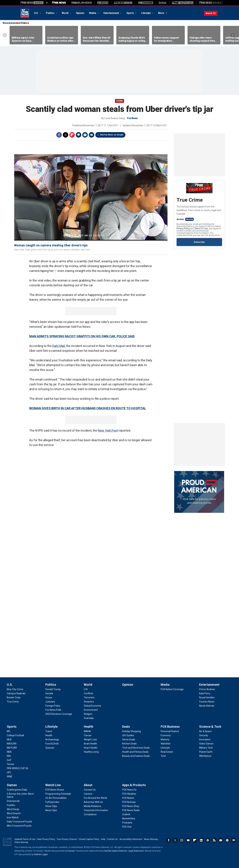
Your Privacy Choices (67, 839)
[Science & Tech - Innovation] (205, 739)
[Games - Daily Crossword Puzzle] (20, 822)
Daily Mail (59, 346)
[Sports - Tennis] (10, 764)
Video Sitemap (21, 842)
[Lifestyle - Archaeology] (52, 739)
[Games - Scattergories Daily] (17, 790)
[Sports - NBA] (9, 752)
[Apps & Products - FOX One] (127, 827)
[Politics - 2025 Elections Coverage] (59, 714)
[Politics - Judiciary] (50, 702)
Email (92, 135)
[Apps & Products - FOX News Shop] (131, 806)
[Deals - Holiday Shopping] (131, 731)
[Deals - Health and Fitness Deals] (135, 752)
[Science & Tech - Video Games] (206, 744)
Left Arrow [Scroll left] (5, 35)
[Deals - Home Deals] (129, 739)
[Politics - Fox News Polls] (53, 710)
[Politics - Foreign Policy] (53, 706)
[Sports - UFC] (9, 772)
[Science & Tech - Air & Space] (205, 731)
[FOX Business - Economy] (166, 735)
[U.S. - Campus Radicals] (16, 693)
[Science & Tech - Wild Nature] (205, 756)
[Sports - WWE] (10, 777)
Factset (71, 851)
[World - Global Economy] (92, 706)
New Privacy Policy (46, 839)
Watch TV (211, 13)
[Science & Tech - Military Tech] (206, 748)
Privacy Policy (183, 228)
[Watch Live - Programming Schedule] (58, 794)
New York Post (108, 430)
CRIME (119, 101)
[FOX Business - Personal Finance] (170, 731)
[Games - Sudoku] (11, 805)
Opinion (80, 13)
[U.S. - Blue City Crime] (15, 689)
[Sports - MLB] (9, 739)
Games (12, 785)
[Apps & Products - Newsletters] (129, 818)
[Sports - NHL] (9, 756)
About (88, 785)
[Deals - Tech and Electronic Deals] (136, 748)
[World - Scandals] (89, 718)
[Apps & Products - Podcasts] (127, 823)
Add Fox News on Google (112, 135)
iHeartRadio (234, 840)
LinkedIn (201, 840)
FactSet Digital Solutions (116, 851)
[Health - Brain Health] (90, 744)
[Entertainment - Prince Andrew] (207, 689)
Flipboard (72, 135)
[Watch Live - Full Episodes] (52, 802)
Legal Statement (136, 851)
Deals (126, 727)
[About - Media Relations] (92, 806)
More (161, 13)
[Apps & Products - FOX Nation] (128, 798)
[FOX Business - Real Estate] (167, 752)
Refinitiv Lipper (41, 854)
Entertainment (112, 13)
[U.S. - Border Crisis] (14, 698)
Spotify (227, 840)
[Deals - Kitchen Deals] (129, 744)
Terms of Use (201, 228)
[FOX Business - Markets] (165, 739)
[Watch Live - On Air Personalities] (56, 798)
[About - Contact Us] (90, 790)
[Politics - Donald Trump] (53, 689)
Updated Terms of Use (25, 839)
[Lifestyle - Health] (49, 735)
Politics (50, 13)
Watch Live (53, 785)
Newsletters (221, 840)
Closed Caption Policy (89, 839)
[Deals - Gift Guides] (128, 735)
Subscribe (199, 242)
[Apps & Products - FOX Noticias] (129, 802)
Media (93, 13)
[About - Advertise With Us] (93, 802)
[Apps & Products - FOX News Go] (129, 790)
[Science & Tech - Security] (204, 735)
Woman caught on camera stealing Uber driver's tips (51, 245)
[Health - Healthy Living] (91, 752)
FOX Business (170, 727)
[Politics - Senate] (49, 693)
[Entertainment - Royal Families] (207, 698)
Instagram (182, 840)
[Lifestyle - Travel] (49, 731)
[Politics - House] (49, 698)
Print (85, 135)
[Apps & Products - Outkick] (126, 814)
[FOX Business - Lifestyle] (165, 748)
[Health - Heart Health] (91, 748)
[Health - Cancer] (88, 735)
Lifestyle (146, 13)
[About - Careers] (88, 794)
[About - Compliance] (90, 814)
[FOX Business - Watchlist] (166, 744)
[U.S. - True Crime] (13, 702)
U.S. (37, 13)
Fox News (25, 13)
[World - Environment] (91, 710)
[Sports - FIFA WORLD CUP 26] (18, 768)
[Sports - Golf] (9, 760)
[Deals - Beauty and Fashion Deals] (136, 756)
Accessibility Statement (131, 839)
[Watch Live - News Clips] (51, 810)
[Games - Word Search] (14, 813)
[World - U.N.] (86, 689)
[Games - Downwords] (13, 801)
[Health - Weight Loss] (90, 739)
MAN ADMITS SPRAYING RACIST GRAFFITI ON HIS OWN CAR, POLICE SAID (82, 336)
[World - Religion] (88, 714)
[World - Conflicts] (89, 693)
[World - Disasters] (89, 702)
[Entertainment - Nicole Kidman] (207, 706)
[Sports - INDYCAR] (12, 748)
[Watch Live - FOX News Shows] (55, 790)
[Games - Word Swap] (13, 809)
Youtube (188, 840)
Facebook (59, 135)
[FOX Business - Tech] (163, 756)
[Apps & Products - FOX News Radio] (131, 810)
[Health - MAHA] (87, 731)
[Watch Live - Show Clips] (51, 806)
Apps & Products (134, 785)
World (65, 13)
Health (89, 727)
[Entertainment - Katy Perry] (205, 693)
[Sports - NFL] (9, 731)
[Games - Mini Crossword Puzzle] (19, 826)
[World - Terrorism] (89, 698)
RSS (214, 840)
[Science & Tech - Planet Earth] (206, 752)
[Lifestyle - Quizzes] (50, 748)
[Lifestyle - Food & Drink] (52, 744)
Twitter (66, 135)
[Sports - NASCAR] (12, 744)
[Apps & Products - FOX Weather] (129, 794)
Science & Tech (210, 727)
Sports (130, 13)
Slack (208, 840)
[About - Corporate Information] (96, 810)
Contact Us (112, 839)
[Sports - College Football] (15, 735)
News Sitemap (151, 839)
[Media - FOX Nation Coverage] (172, 689)
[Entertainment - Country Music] (207, 702)
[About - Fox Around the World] (95, 798)
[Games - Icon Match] (13, 817)
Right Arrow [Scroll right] (233, 35)
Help (103, 839)
